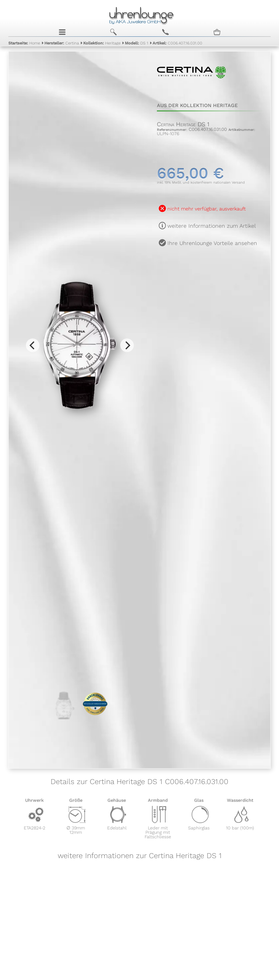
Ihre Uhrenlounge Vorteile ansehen (212, 243)
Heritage (102, 42)
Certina (62, 42)
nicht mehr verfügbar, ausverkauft (207, 209)
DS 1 (137, 42)
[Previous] (33, 345)
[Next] (127, 345)
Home (24, 42)
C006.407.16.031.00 (177, 42)
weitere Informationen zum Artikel (212, 226)
